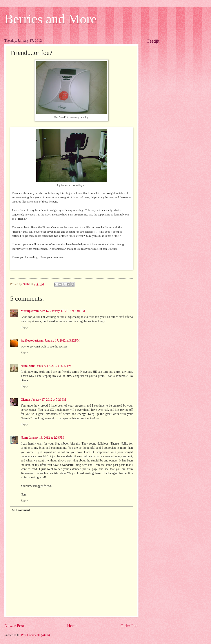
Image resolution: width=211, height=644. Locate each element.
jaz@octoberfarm (32, 341)
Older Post (129, 626)
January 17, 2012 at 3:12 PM (62, 341)
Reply (24, 327)
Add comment (21, 510)
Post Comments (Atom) (35, 635)
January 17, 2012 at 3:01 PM (68, 311)
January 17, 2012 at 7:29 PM (49, 400)
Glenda (25, 400)
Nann (24, 438)
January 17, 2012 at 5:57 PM (54, 366)
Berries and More (51, 19)
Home (72, 626)
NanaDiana (28, 366)
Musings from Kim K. (35, 311)
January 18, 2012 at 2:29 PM (46, 438)
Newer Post (14, 626)
